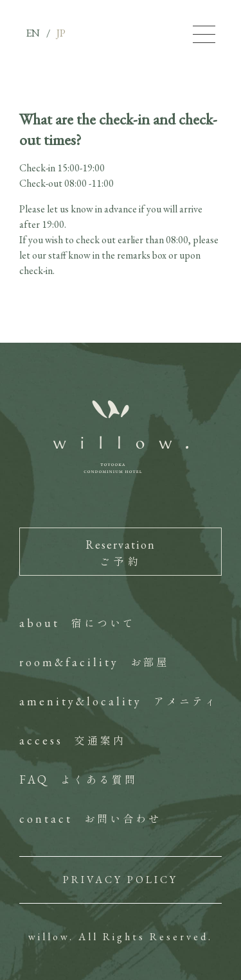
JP (61, 33)
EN (33, 33)
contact (90, 819)
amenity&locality (119, 701)
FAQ (78, 779)
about (77, 623)
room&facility (94, 662)
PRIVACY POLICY (121, 880)
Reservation (121, 553)
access (73, 740)
